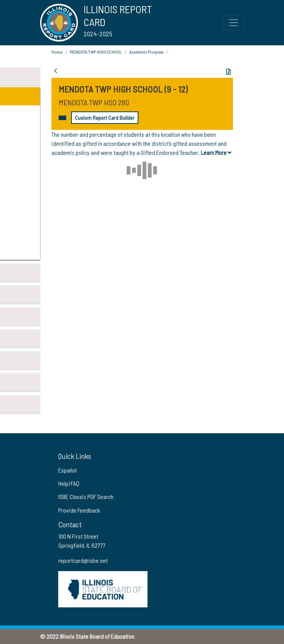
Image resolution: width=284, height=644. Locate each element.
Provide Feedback (79, 510)
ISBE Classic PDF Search (86, 497)
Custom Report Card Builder (105, 118)
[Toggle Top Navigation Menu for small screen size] (234, 23)
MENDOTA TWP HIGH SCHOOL (96, 52)
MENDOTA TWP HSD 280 (94, 102)
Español (68, 470)
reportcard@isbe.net (83, 560)
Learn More (216, 152)
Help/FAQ (69, 483)
